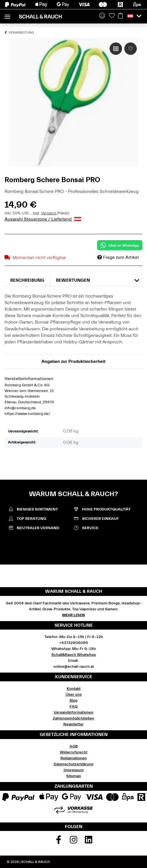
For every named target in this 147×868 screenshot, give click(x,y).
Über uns (74, 695)
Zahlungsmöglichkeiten (73, 718)
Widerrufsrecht (74, 752)
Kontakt (74, 689)
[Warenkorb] (120, 16)
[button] (102, 16)
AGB (74, 746)
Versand (49, 213)
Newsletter (73, 724)
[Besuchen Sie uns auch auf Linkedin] (89, 842)
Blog (73, 701)
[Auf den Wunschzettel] (131, 49)
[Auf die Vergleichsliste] (116, 49)
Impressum (74, 770)
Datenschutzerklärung (73, 764)
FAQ (73, 707)
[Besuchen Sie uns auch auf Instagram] (73, 842)
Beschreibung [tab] (27, 280)
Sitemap (73, 776)
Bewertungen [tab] (73, 280)
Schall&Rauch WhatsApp (74, 655)
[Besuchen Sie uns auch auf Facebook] (59, 842)
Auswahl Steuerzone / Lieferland (43, 219)
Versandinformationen (73, 712)
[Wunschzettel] (112, 16)
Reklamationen (74, 758)
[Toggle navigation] (7, 14)
